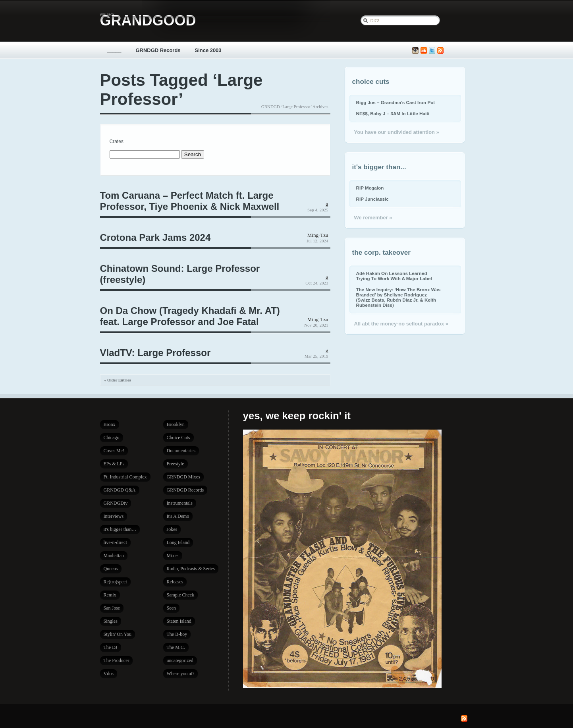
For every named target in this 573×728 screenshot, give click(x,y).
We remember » (373, 218)
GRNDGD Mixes (183, 477)
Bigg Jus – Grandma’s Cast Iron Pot (396, 102)
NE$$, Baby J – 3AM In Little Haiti (393, 113)
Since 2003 (208, 50)
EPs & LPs (114, 464)
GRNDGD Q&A (120, 490)
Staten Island (179, 621)
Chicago (112, 438)
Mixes (173, 556)
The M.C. (176, 647)
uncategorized (180, 660)
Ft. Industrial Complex (125, 477)
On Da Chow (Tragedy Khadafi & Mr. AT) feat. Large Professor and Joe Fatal (190, 316)
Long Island (178, 542)
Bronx (110, 424)
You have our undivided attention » (397, 132)
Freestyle (176, 464)
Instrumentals (180, 503)
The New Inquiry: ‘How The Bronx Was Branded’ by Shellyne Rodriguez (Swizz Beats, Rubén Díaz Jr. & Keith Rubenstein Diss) (398, 297)
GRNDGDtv (116, 503)
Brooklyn (176, 424)
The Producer (117, 660)
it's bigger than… (120, 529)
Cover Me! (114, 451)
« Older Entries (118, 380)
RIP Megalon (370, 188)
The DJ (111, 647)
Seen (171, 608)
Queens (111, 569)
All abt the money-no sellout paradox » (401, 324)
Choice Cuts (178, 438)
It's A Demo (178, 516)
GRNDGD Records (158, 50)
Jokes (172, 529)
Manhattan (114, 556)
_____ (114, 50)
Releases (175, 582)
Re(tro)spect (115, 582)
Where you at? (181, 674)
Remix (110, 595)
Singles (111, 621)
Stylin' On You (118, 634)
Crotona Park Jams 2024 (155, 237)
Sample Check (181, 595)
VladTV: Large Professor (155, 353)
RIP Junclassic (372, 199)
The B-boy (177, 634)
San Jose (112, 608)
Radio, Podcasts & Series (191, 569)
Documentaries (181, 451)
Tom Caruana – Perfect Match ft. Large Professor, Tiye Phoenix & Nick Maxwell (190, 201)
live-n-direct (115, 542)
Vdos (109, 674)
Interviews (114, 516)
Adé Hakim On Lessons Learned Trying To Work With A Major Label (394, 276)
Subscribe (440, 51)
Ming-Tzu (318, 235)
